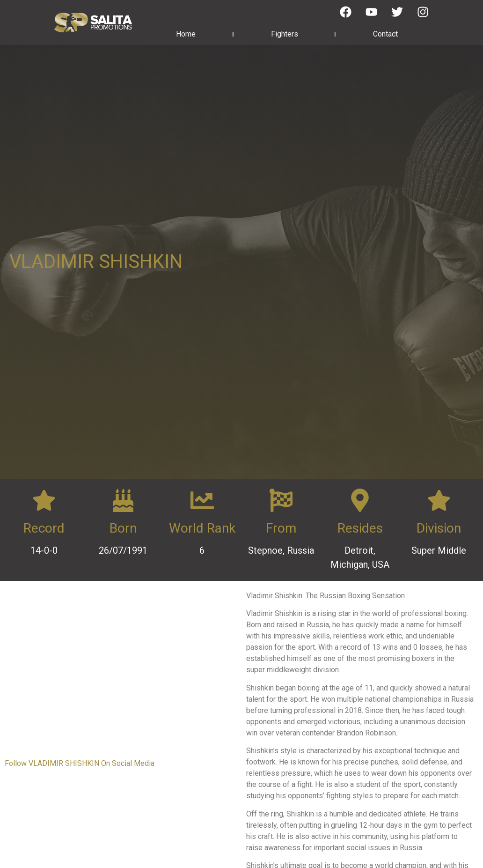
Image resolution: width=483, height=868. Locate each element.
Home (186, 34)
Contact (385, 34)
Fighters (285, 34)
